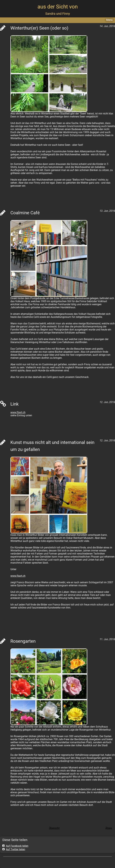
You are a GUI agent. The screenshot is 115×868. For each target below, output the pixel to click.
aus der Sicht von (58, 7)
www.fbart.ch (18, 412)
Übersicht (54, 828)
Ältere (109, 828)
